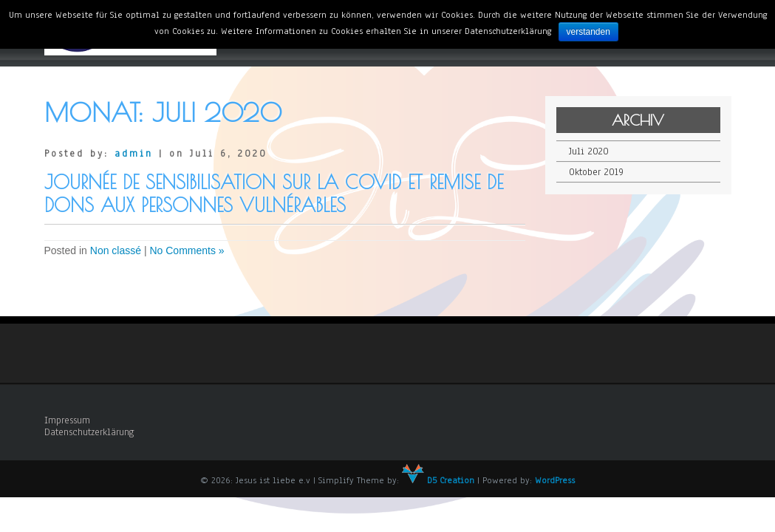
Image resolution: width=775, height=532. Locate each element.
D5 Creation (438, 480)
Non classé (116, 250)
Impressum (67, 420)
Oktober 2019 (596, 172)
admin (134, 154)
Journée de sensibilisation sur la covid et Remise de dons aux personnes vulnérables (274, 194)
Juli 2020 (589, 151)
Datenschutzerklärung (89, 432)
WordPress (555, 480)
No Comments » (187, 250)
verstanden (588, 32)
